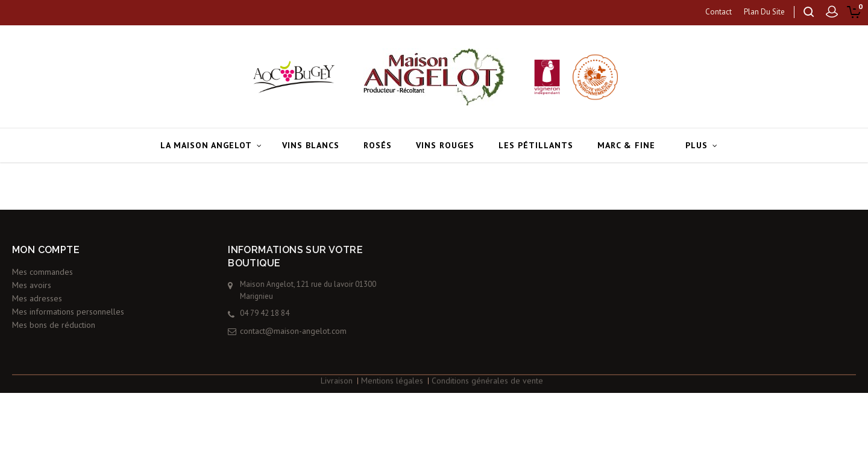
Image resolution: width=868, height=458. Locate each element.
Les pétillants (536, 145)
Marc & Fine (626, 145)
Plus (697, 145)
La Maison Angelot (206, 145)
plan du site (764, 12)
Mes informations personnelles (68, 300)
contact (719, 12)
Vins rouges (445, 145)
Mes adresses (37, 287)
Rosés (378, 145)
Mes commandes (42, 260)
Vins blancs (311, 145)
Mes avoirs (32, 274)
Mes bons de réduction (54, 313)
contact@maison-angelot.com (325, 331)
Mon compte (46, 238)
